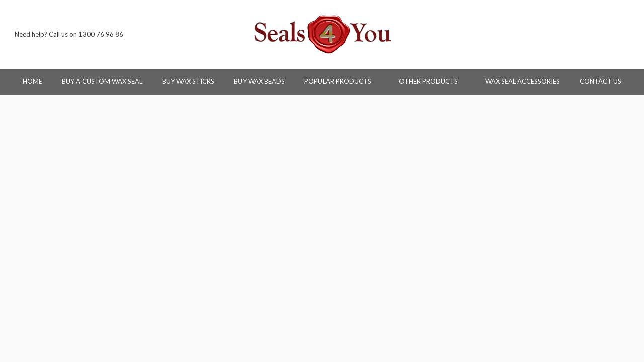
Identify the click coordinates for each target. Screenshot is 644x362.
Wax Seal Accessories (522, 81)
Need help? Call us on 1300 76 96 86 (69, 34)
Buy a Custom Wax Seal (102, 81)
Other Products (432, 81)
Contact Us (600, 81)
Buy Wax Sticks (188, 81)
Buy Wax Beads (259, 81)
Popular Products (342, 81)
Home (32, 81)
